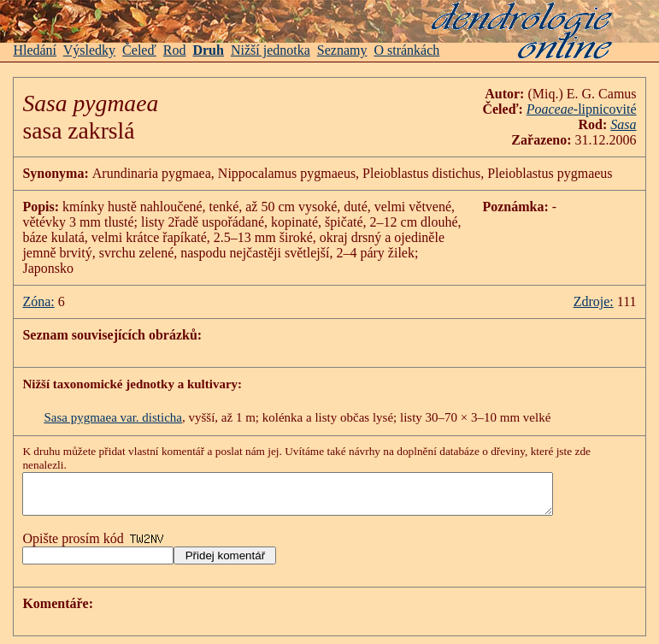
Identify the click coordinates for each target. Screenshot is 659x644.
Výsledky (89, 50)
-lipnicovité (582, 109)
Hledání (35, 50)
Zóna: (38, 301)
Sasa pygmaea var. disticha (113, 417)
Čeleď (139, 50)
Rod (175, 50)
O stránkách (406, 50)
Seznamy (342, 50)
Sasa (623, 124)
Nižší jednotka (271, 50)
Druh (208, 50)
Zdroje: (594, 301)
